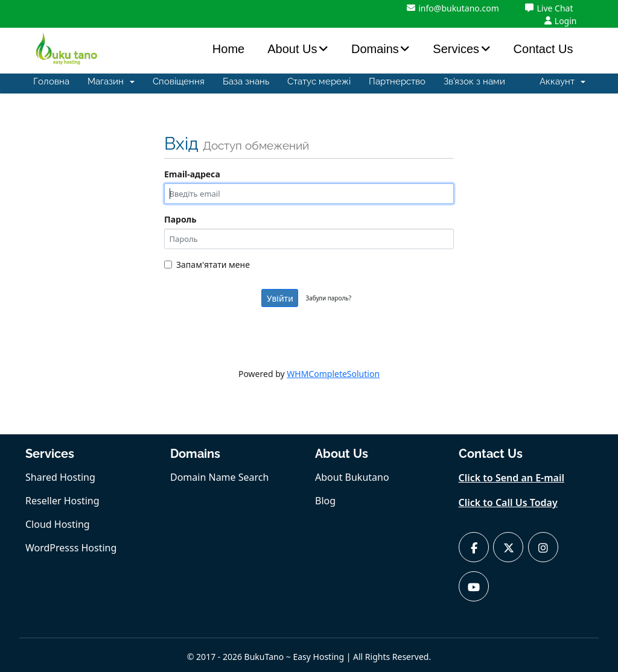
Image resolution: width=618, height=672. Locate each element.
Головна (51, 81)
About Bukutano (352, 477)
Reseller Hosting (62, 501)
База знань (246, 81)
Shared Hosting (60, 477)
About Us (292, 49)
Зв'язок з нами (474, 81)
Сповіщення (179, 81)
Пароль (180, 219)
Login (561, 21)
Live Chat (549, 8)
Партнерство (397, 81)
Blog (325, 501)
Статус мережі (319, 81)
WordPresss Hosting (71, 548)
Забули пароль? (328, 298)
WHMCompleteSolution (333, 374)
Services (456, 49)
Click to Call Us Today (508, 502)
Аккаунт (562, 81)
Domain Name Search (219, 477)
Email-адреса (192, 174)
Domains (375, 49)
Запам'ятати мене (207, 265)
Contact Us (543, 49)
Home (228, 49)
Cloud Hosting (58, 524)
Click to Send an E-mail (512, 478)
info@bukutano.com (453, 8)
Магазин (111, 81)
